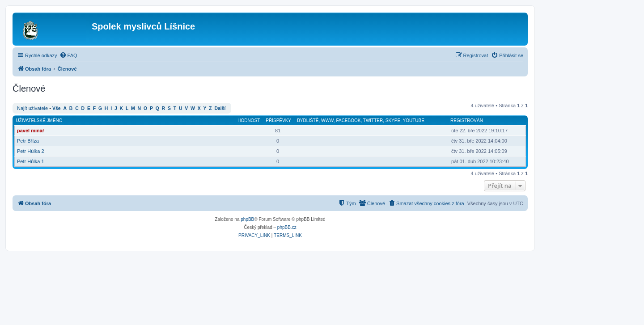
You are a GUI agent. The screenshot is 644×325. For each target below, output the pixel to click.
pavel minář (31, 131)
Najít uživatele (32, 108)
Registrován (467, 120)
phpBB (247, 219)
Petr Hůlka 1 (31, 161)
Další (220, 108)
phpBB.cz (287, 227)
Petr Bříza (28, 141)
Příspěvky (278, 120)
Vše (57, 108)
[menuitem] (68, 55)
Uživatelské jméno (39, 120)
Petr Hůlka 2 (31, 151)
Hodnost (249, 120)
